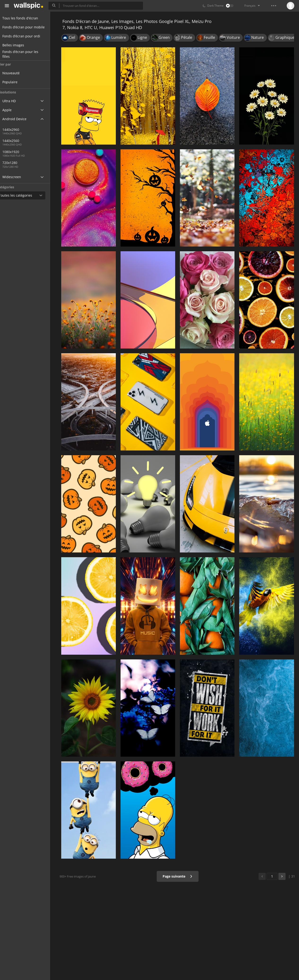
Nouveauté (20, 73)
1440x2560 (35, 141)
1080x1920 (20, 152)
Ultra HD (15, 101)
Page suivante (179, 876)
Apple (13, 110)
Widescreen (17, 177)
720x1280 (19, 163)
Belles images (19, 45)
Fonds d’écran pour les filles (26, 54)
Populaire (19, 82)
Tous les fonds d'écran (26, 18)
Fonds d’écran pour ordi (27, 36)
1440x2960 (20, 130)
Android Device (20, 119)
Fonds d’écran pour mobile (29, 27)
